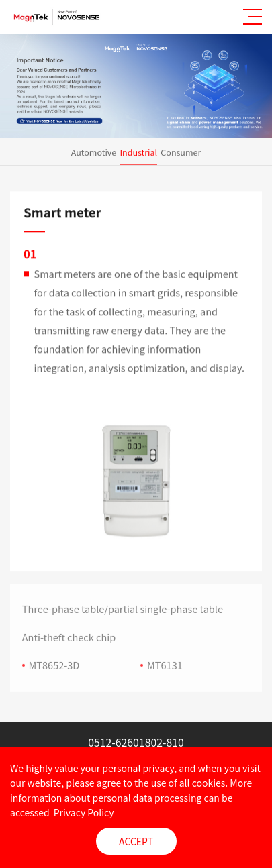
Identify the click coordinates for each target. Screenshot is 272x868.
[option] (136, 483)
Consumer (181, 152)
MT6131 (165, 670)
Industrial (138, 152)
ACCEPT (136, 841)
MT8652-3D (54, 670)
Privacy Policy (84, 812)
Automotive (94, 152)
